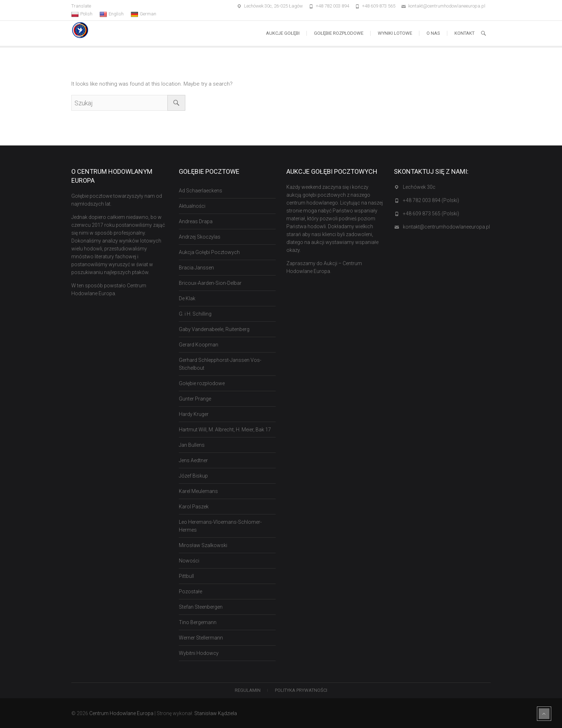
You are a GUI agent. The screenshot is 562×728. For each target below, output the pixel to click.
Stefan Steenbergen (201, 607)
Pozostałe (190, 591)
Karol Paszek (194, 507)
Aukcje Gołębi (283, 33)
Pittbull (186, 576)
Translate (81, 6)
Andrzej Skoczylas (200, 237)
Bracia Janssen (196, 268)
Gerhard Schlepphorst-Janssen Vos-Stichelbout (220, 364)
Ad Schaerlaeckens (201, 191)
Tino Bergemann (198, 622)
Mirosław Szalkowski (203, 545)
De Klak (187, 298)
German (144, 14)
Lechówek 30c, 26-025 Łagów (273, 6)
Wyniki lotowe (395, 33)
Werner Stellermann (201, 638)
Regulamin (248, 690)
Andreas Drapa (196, 221)
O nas (433, 33)
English (112, 14)
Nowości (189, 561)
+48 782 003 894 (332, 6)
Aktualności (192, 206)
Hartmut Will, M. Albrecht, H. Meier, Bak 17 (225, 430)
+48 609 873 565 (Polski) (431, 214)
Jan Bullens (192, 445)
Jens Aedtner (193, 460)
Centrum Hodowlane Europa (121, 713)
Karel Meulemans (198, 491)
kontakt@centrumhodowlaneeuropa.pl (447, 6)
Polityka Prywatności (301, 690)
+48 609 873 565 (379, 6)
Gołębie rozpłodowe (339, 33)
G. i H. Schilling (195, 314)
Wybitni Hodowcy (199, 653)
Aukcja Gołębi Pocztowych (209, 252)
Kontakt (465, 33)
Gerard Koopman (199, 345)
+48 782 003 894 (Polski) (431, 200)
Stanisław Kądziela (216, 713)
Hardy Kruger (194, 414)
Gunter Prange (195, 399)
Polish (82, 14)
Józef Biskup (193, 476)
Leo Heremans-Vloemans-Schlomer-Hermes (220, 526)
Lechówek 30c (419, 187)
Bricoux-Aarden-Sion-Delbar (210, 283)
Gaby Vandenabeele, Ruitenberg (214, 329)
